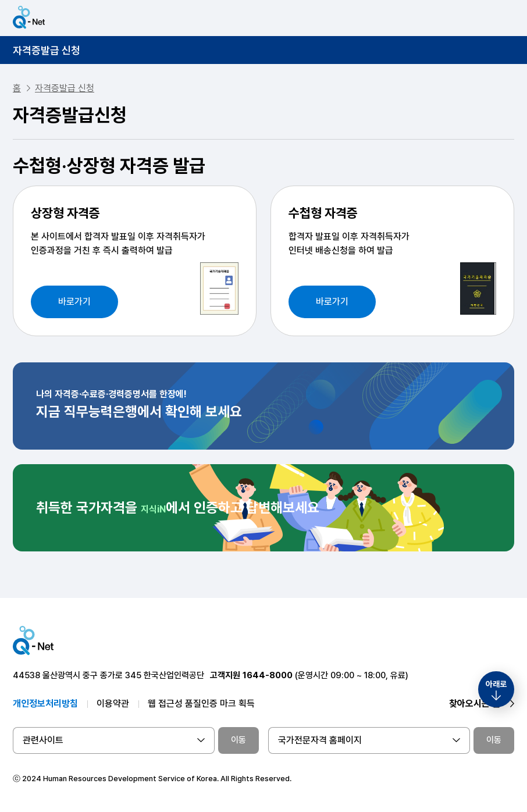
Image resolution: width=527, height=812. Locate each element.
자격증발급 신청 (47, 50)
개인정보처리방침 (45, 704)
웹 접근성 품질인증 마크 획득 (201, 704)
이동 (238, 740)
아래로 (496, 684)
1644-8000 (268, 675)
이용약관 (113, 704)
